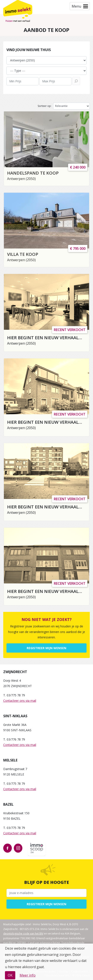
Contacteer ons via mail (20, 701)
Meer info (28, 975)
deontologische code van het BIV (23, 934)
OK (10, 975)
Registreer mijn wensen (46, 648)
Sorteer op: (45, 106)
